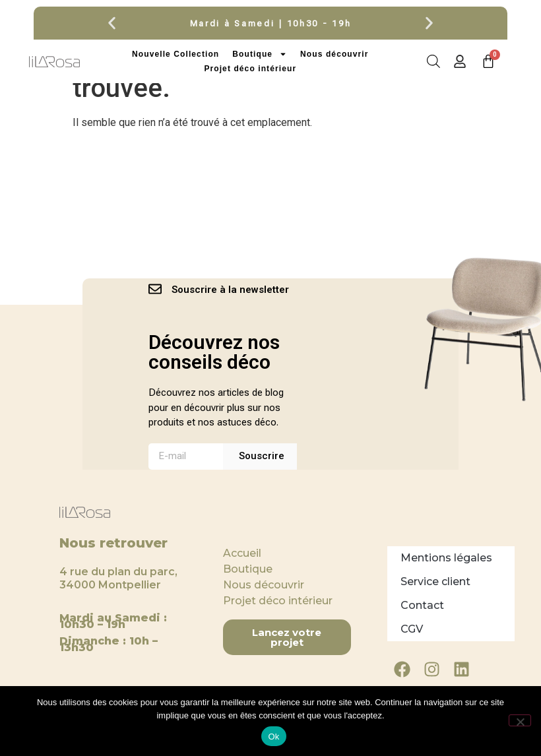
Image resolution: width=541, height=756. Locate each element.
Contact (422, 605)
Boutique (260, 54)
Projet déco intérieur (250, 69)
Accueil (242, 553)
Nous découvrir (334, 54)
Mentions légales (446, 558)
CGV (412, 629)
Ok (273, 737)
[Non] (520, 720)
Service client (435, 582)
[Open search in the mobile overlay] (432, 61)
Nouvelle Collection (175, 54)
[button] (112, 23)
